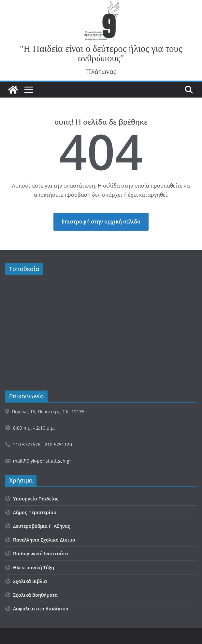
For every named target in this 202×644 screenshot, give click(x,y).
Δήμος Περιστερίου (31, 512)
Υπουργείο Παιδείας (32, 499)
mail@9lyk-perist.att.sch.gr (42, 461)
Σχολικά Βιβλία (26, 581)
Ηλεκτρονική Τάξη (30, 567)
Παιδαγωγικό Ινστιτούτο (37, 553)
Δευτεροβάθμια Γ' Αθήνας (38, 526)
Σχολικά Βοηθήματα (31, 595)
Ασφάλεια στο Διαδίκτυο (37, 609)
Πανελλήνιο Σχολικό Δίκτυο (40, 540)
